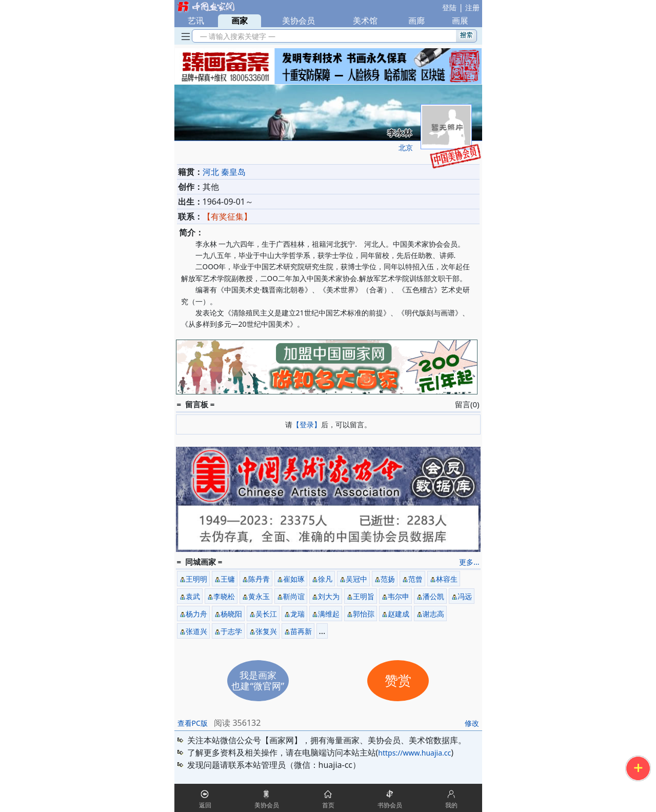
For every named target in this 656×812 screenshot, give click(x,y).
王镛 (228, 579)
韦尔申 (399, 596)
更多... (469, 562)
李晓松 (224, 596)
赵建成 (399, 614)
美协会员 (299, 21)
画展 (460, 21)
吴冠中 (356, 579)
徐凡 (325, 579)
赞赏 (398, 681)
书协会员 (390, 805)
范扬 (388, 579)
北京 (406, 147)
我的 (451, 805)
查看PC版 (193, 723)
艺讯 (196, 21)
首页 (328, 805)
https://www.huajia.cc (414, 753)
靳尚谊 (294, 596)
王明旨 (364, 596)
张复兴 (266, 631)
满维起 (329, 614)
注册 (472, 7)
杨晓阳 (231, 614)
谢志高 (433, 614)
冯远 (465, 596)
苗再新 (301, 631)
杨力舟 (196, 614)
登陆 (449, 7)
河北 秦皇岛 (224, 172)
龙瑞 (297, 614)
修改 (472, 723)
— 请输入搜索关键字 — (236, 36)
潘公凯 (433, 596)
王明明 (196, 579)
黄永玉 (259, 596)
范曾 (415, 579)
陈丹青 (259, 579)
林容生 (447, 579)
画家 (240, 21)
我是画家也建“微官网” (258, 680)
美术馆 (365, 21)
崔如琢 (294, 579)
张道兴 (196, 631)
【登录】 (307, 424)
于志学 (231, 631)
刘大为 (329, 596)
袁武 (193, 596)
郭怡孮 (364, 614)
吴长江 (266, 614)
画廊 (416, 21)
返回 (205, 805)
